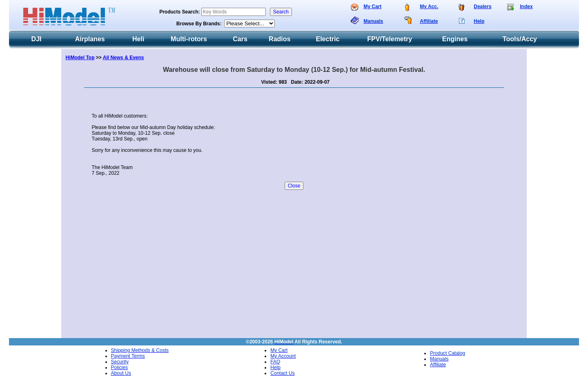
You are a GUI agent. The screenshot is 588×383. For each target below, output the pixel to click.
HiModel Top (80, 58)
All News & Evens (124, 58)
